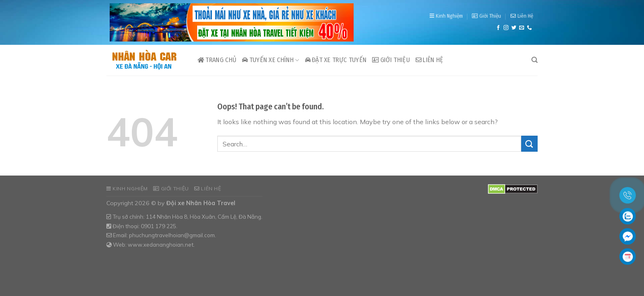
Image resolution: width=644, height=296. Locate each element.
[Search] (535, 60)
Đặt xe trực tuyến (336, 60)
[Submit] (529, 144)
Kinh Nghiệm (446, 16)
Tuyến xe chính (270, 60)
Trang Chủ (217, 60)
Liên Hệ (522, 16)
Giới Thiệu (486, 16)
